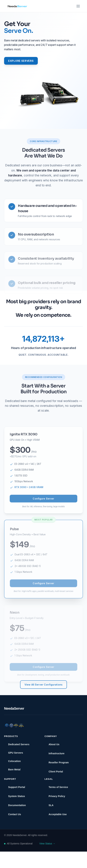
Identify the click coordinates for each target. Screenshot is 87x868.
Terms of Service (58, 787)
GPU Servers (16, 753)
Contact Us (15, 814)
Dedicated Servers (43, 164)
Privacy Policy (57, 796)
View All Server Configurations (43, 698)
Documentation (17, 805)
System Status (17, 796)
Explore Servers (21, 61)
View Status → (47, 844)
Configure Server (43, 511)
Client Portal (56, 772)
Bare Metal (14, 770)
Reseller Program (59, 762)
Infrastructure (57, 753)
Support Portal (17, 787)
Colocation (14, 761)
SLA (51, 805)
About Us (54, 744)
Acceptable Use (58, 814)
